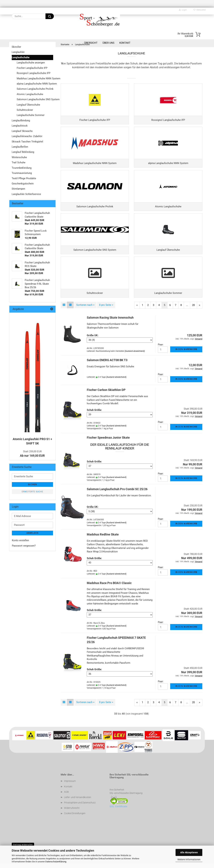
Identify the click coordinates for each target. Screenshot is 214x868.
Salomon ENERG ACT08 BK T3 (107, 365)
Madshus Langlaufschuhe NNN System (35, 78)
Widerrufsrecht (72, 813)
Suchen (32, 484)
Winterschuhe (19, 157)
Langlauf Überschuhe (28, 105)
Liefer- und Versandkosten (78, 802)
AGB (66, 797)
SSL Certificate (118, 812)
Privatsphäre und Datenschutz (80, 808)
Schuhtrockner (25, 110)
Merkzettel (200, 10)
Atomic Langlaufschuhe (30, 94)
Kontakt (68, 792)
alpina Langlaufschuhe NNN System (35, 84)
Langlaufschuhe (21, 57)
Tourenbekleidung (22, 168)
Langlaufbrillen (20, 147)
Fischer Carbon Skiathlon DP (106, 395)
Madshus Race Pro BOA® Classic (109, 588)
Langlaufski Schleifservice (26, 194)
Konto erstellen (20, 540)
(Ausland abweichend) (135, 356)
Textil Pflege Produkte (24, 178)
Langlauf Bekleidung (23, 152)
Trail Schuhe (19, 162)
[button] (64, 310)
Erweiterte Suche (32, 492)
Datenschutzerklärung (56, 862)
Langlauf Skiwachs (22, 131)
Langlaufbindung (21, 120)
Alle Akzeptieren (189, 852)
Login (183, 10)
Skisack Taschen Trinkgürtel (27, 142)
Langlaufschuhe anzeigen (31, 63)
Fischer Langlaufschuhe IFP (32, 68)
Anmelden (32, 533)
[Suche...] (50, 16)
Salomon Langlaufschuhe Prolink (35, 89)
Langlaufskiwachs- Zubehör (27, 136)
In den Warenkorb (186, 355)
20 (193, 310)
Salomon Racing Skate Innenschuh (110, 323)
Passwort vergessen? (24, 546)
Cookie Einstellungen (75, 819)
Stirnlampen (18, 189)
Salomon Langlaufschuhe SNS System (35, 99)
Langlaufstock (20, 126)
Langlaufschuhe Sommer (31, 115)
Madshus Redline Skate (103, 540)
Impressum (70, 786)
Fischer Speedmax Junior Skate (108, 443)
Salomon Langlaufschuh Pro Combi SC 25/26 (117, 494)
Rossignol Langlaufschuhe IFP (34, 73)
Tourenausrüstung (22, 173)
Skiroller (16, 47)
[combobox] (85, 310)
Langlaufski (18, 52)
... (187, 310)
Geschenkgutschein (23, 184)
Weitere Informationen (189, 859)
